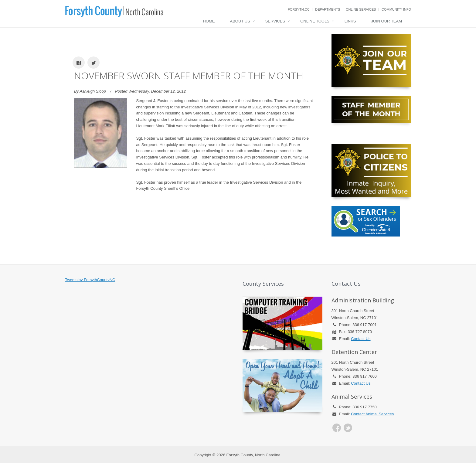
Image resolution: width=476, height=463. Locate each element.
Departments (328, 9)
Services (275, 21)
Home (209, 21)
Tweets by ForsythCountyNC (90, 280)
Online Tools (315, 21)
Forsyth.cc (299, 9)
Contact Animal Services (372, 414)
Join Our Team (386, 21)
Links (350, 21)
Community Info (396, 9)
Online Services (361, 9)
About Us (240, 21)
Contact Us (361, 339)
